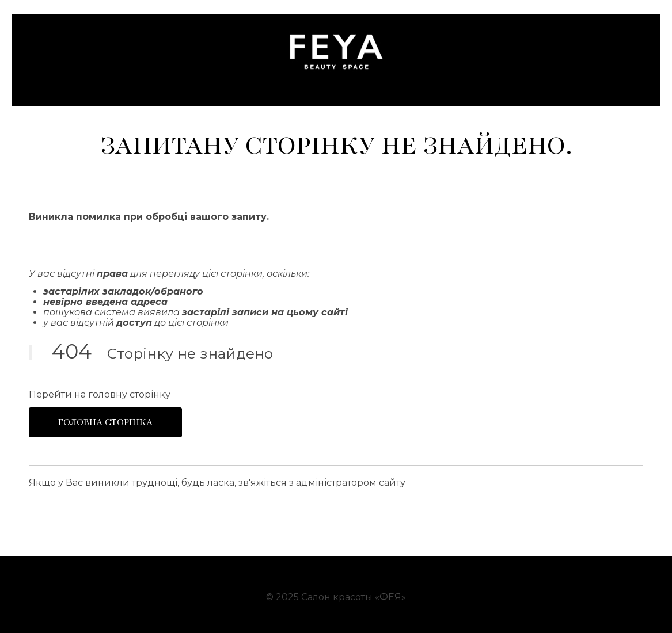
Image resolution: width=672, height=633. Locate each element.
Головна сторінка (105, 422)
